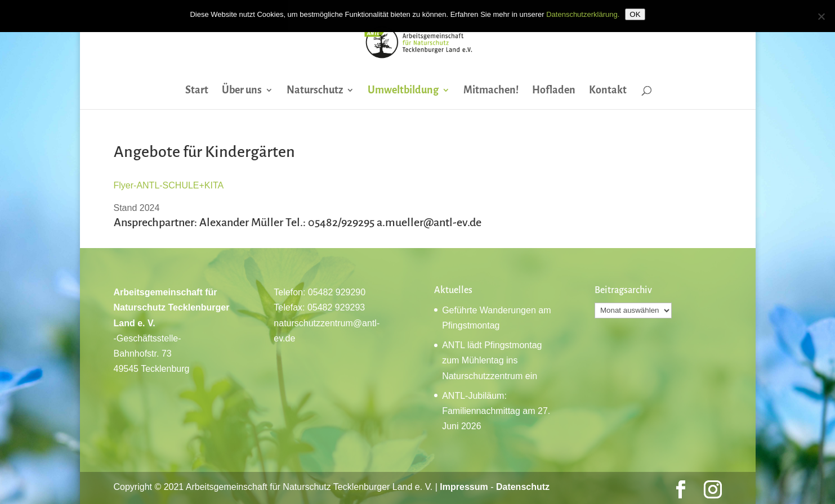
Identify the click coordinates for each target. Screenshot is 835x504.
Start (197, 91)
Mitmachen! (491, 91)
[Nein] (821, 16)
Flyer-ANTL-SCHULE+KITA (169, 185)
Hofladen (554, 91)
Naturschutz (315, 91)
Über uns (242, 91)
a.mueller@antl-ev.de (429, 222)
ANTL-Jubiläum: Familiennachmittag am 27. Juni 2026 (496, 411)
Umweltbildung (403, 91)
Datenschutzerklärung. (583, 14)
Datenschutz (523, 487)
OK (635, 14)
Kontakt (608, 91)
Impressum (464, 487)
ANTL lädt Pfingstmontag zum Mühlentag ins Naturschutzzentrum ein (492, 360)
